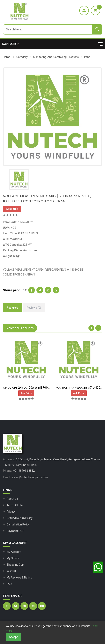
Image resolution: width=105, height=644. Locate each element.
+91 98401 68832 (24, 471)
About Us (12, 499)
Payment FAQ (15, 531)
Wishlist (11, 571)
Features (12, 308)
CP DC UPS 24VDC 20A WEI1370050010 (29, 388)
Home (7, 57)
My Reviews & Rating (19, 578)
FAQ (9, 584)
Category (22, 57)
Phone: (7, 471)
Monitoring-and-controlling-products (56, 57)
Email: (7, 477)
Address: (9, 459)
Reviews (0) (34, 308)
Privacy (11, 512)
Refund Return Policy (20, 518)
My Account (14, 552)
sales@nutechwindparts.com (30, 477)
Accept (13, 637)
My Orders (13, 558)
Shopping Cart (15, 565)
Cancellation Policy (18, 524)
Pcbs (87, 57)
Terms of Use (15, 505)
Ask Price (12, 209)
